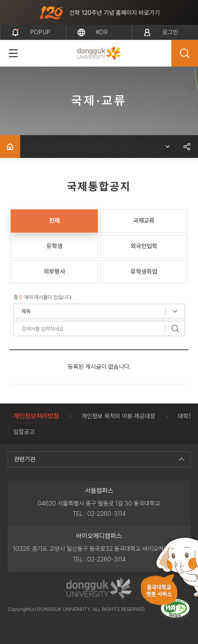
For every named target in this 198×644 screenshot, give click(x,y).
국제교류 (144, 221)
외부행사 (54, 272)
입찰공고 (24, 432)
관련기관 (98, 459)
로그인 (170, 32)
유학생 (54, 246)
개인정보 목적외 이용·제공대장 (118, 416)
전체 (54, 221)
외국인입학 (144, 246)
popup (40, 32)
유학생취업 (144, 272)
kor (102, 32)
